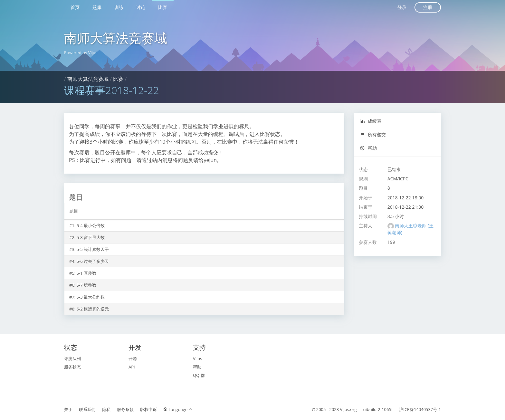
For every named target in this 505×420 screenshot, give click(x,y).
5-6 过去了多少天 (93, 261)
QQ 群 (199, 375)
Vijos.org (348, 409)
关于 (68, 409)
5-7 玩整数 (86, 285)
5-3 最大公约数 (91, 297)
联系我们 (87, 409)
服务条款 (125, 409)
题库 (97, 7)
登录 (402, 7)
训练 (119, 7)
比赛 (163, 7)
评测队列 (72, 358)
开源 (133, 358)
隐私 (106, 409)
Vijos (197, 358)
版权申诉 (148, 409)
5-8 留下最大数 (91, 237)
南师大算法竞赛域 (116, 38)
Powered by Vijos (81, 52)
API (132, 367)
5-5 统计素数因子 (93, 249)
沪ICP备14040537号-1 (420, 409)
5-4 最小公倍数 (91, 225)
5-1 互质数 (86, 273)
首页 (75, 7)
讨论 (141, 7)
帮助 (368, 148)
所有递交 (373, 134)
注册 (428, 7)
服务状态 (72, 367)
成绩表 (371, 121)
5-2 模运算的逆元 (93, 309)
